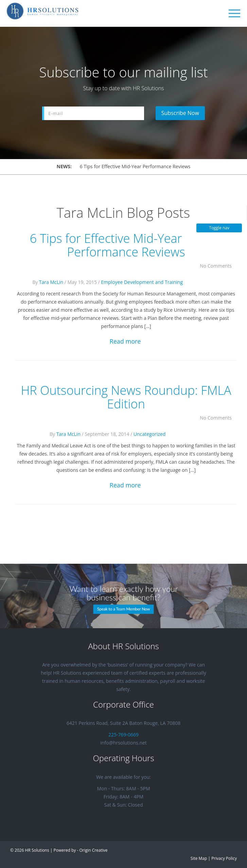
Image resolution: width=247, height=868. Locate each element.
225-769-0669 (123, 735)
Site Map (199, 858)
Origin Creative (93, 850)
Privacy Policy (224, 858)
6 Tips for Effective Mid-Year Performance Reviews (135, 166)
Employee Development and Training (142, 282)
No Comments (218, 266)
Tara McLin (51, 282)
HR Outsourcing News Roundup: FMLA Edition (126, 397)
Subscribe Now (180, 113)
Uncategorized (149, 434)
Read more (125, 341)
